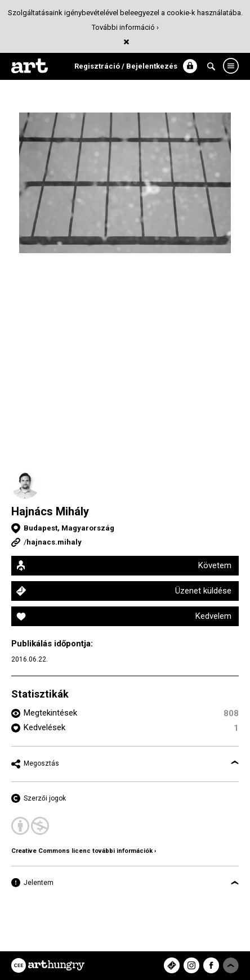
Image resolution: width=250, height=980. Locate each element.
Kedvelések (44, 727)
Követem (215, 565)
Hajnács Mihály (50, 511)
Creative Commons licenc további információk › (84, 851)
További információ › (125, 27)
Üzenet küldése (203, 591)
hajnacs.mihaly (54, 542)
